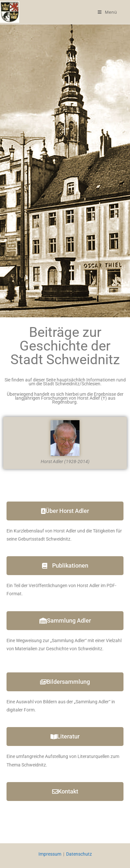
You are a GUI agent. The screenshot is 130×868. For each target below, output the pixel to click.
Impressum (50, 854)
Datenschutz (79, 854)
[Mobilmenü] (107, 12)
